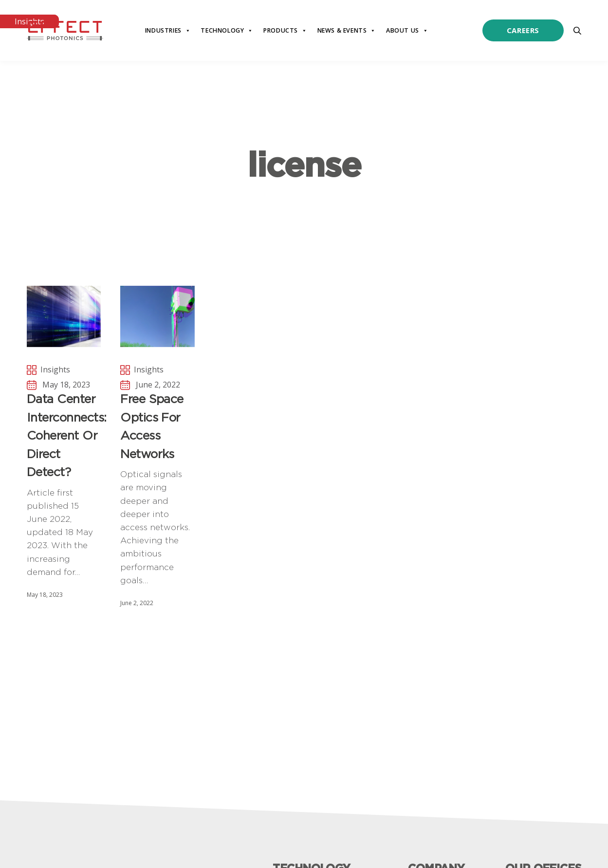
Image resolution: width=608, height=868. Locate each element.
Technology (227, 31)
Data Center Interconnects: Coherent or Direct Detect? (64, 435)
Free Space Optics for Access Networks (152, 426)
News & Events (347, 31)
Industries (168, 31)
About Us (407, 31)
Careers (523, 30)
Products (285, 31)
